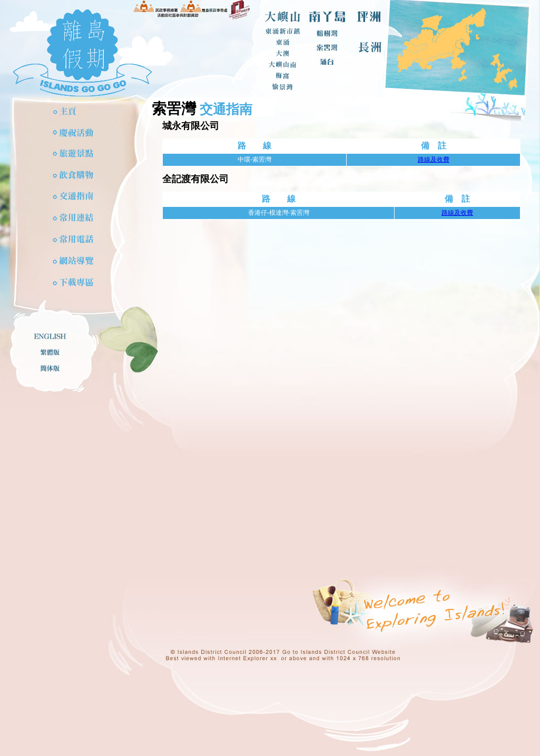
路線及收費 (434, 160)
